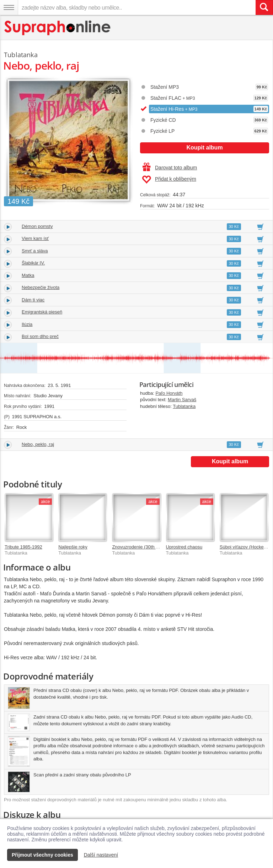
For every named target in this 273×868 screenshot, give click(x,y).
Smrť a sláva (35, 251)
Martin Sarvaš (182, 400)
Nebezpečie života (41, 287)
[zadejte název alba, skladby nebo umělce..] (137, 7)
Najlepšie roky (73, 547)
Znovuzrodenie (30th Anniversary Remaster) (157, 547)
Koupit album (204, 148)
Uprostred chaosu (184, 547)
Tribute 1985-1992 (23, 547)
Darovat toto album (170, 168)
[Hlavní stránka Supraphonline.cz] (58, 28)
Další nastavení (101, 855)
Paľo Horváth (169, 393)
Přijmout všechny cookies (42, 855)
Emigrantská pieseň (42, 312)
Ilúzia (27, 324)
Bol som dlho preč (40, 336)
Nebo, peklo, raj (38, 444)
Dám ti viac (33, 300)
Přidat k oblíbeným (169, 180)
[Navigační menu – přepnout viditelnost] (9, 7)
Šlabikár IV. (33, 263)
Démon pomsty (37, 226)
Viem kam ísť (35, 238)
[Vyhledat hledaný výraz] (264, 7)
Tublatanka (184, 406)
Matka (28, 275)
